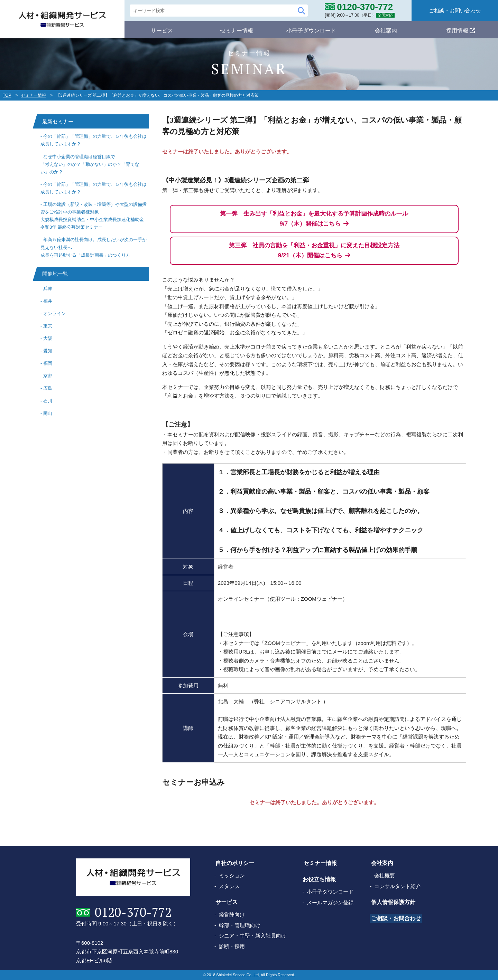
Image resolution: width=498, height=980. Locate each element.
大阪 (48, 338)
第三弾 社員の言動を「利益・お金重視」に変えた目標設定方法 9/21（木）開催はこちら (314, 250)
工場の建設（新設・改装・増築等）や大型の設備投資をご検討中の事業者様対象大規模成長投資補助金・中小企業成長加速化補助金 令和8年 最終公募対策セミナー (94, 216)
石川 (48, 401)
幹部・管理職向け (240, 925)
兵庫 (48, 289)
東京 (48, 326)
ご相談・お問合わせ (396, 918)
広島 (48, 388)
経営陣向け (232, 915)
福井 (48, 301)
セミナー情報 (237, 30)
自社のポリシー (234, 863)
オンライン (54, 313)
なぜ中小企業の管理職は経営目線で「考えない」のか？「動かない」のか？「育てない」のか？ (90, 164)
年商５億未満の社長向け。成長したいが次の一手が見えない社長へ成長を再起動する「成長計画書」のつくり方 (94, 247)
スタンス (229, 886)
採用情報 (461, 30)
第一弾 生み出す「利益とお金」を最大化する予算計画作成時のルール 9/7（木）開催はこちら (314, 219)
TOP (7, 95)
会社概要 (386, 876)
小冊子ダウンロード (311, 30)
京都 (48, 376)
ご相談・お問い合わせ (455, 11)
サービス (162, 30)
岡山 (48, 413)
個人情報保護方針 (393, 902)
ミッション (232, 876)
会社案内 (386, 30)
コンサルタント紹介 (399, 886)
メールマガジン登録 (331, 902)
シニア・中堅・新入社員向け (253, 936)
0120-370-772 (132, 912)
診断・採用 (232, 946)
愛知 (48, 351)
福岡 (48, 363)
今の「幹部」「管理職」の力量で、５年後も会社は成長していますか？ (94, 140)
